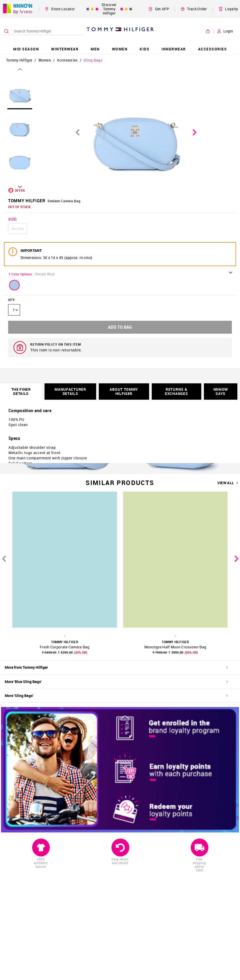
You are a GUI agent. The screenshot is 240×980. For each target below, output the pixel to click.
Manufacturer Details (70, 391)
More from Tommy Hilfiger (116, 667)
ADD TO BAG (120, 327)
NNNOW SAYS (221, 391)
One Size (18, 229)
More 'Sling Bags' (116, 696)
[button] (14, 285)
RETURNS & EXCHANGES (176, 391)
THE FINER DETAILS (21, 391)
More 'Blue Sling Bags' (116, 682)
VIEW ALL (228, 483)
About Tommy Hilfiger (124, 391)
